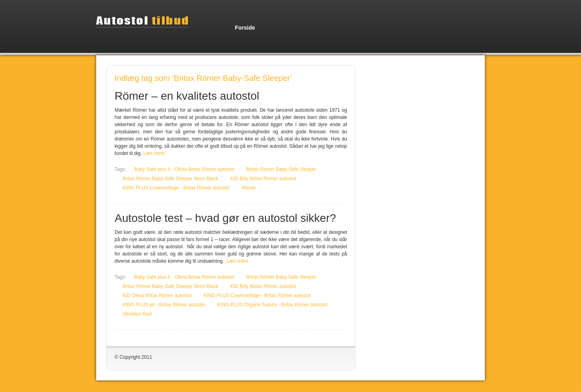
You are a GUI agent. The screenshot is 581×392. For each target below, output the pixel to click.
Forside (245, 28)
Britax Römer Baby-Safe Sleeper (281, 169)
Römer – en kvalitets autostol (187, 96)
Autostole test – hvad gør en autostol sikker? (225, 218)
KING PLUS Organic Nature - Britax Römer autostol (272, 305)
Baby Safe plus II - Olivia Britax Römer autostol (184, 169)
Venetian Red (137, 314)
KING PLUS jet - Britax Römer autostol (164, 305)
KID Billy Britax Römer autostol (263, 179)
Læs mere (154, 153)
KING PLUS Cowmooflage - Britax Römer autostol (176, 188)
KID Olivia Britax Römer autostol (157, 296)
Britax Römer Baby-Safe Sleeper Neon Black (170, 179)
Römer (249, 188)
